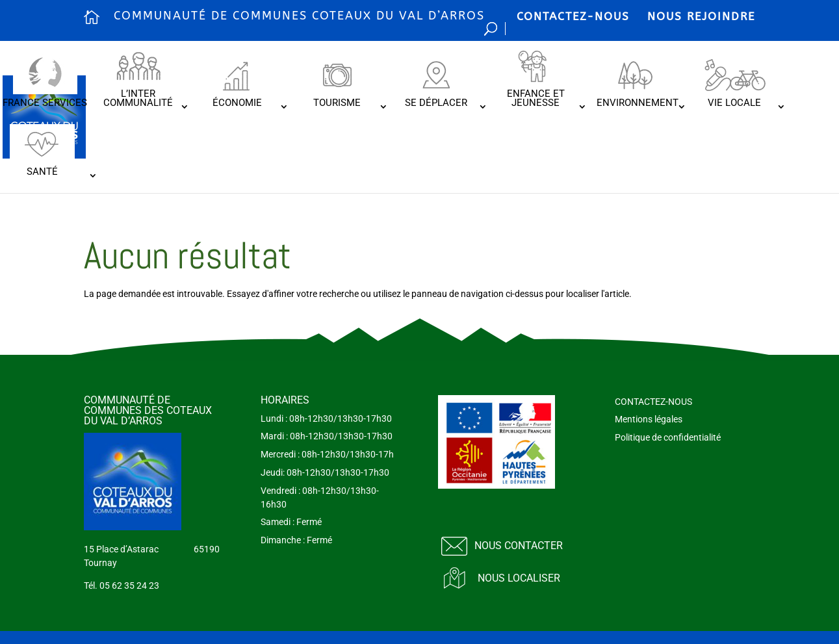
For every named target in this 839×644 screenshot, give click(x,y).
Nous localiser (519, 578)
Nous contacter (519, 546)
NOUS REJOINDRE (701, 16)
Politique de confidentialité (668, 437)
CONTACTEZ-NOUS (573, 16)
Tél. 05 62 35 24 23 (122, 586)
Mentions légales (649, 419)
